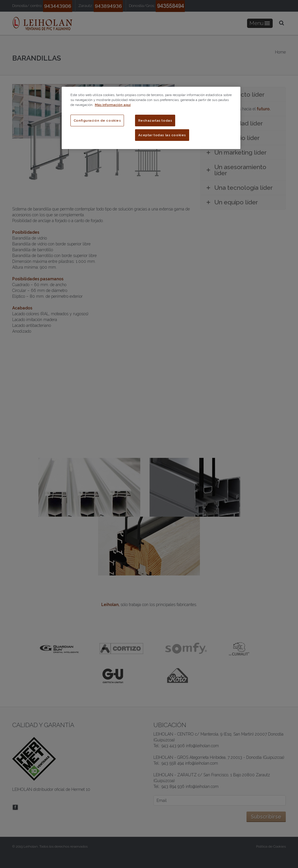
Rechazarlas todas (155, 121)
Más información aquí (113, 105)
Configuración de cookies (97, 121)
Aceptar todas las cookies (162, 135)
